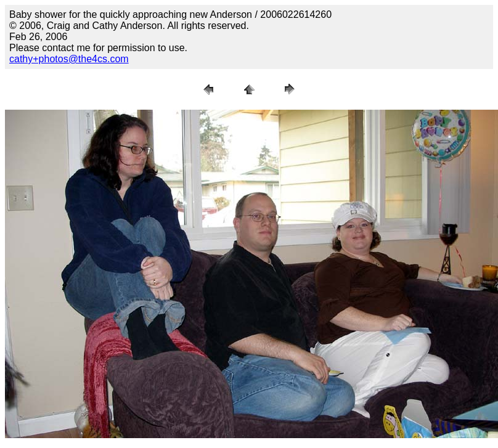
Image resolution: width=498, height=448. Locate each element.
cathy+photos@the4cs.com (69, 59)
